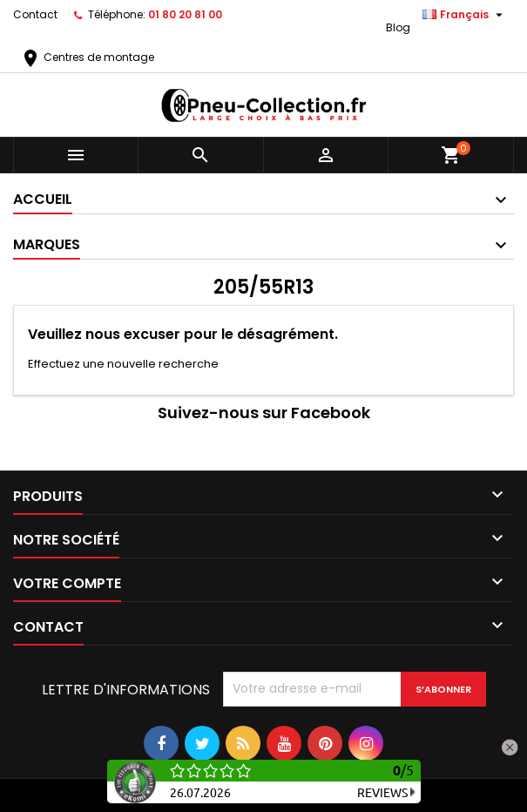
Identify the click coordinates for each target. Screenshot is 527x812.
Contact (35, 14)
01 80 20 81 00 (185, 14)
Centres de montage (87, 57)
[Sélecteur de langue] (465, 15)
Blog (398, 27)
